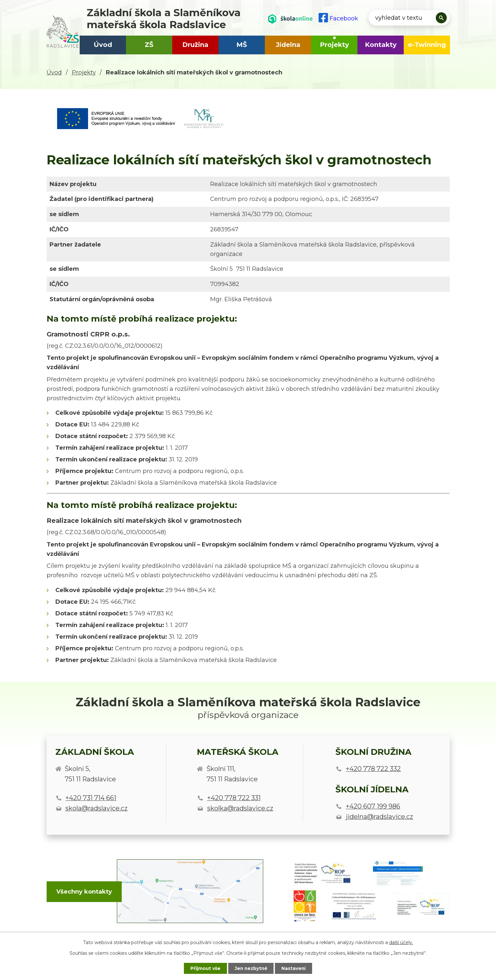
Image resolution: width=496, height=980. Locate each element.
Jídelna (288, 45)
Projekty (334, 45)
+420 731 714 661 (91, 798)
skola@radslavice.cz (96, 808)
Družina (195, 45)
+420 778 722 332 (373, 769)
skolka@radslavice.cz (240, 808)
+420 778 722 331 (234, 798)
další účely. (401, 942)
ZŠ (149, 45)
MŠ (242, 45)
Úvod (103, 45)
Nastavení (295, 968)
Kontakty (381, 45)
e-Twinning (427, 45)
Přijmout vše (204, 968)
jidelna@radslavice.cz (379, 817)
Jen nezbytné (251, 968)
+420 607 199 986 (373, 806)
